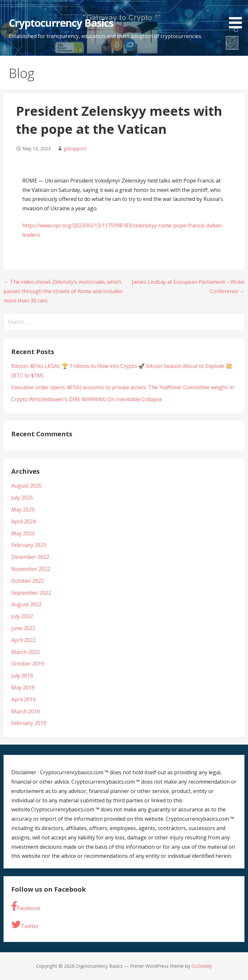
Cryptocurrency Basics (61, 23)
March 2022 (26, 652)
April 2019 (23, 699)
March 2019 (26, 711)
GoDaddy (202, 966)
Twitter (25, 925)
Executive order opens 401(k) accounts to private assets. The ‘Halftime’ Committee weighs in (123, 387)
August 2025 (26, 486)
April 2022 (23, 640)
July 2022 (22, 616)
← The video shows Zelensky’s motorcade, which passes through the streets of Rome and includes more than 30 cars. (63, 291)
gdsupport (75, 148)
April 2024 (23, 521)
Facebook (26, 906)
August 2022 (26, 604)
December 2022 (30, 557)
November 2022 (31, 569)
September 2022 (31, 593)
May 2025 (23, 510)
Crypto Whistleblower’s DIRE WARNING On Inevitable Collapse (87, 399)
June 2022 (23, 628)
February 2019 (29, 723)
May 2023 (23, 533)
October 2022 (28, 581)
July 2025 (22, 498)
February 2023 (29, 545)
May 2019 (23, 688)
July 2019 (22, 676)
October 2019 (28, 664)
